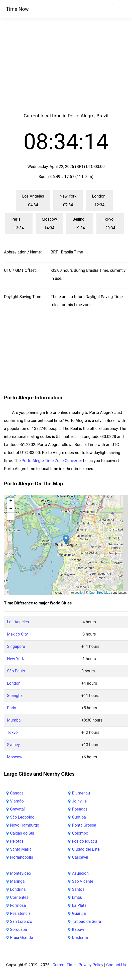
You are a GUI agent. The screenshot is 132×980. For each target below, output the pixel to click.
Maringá (17, 881)
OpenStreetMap (100, 593)
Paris (12, 708)
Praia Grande (22, 938)
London (14, 683)
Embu (77, 897)
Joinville (80, 801)
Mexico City (17, 634)
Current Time (64, 965)
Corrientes (19, 897)
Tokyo (12, 732)
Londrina (18, 889)
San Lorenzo (21, 921)
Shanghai (15, 696)
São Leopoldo (22, 817)
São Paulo (16, 671)
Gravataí (17, 809)
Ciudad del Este (86, 849)
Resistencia (20, 913)
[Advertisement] (66, 73)
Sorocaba (19, 929)
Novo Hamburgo (25, 825)
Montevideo (21, 873)
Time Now (17, 9)
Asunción (81, 873)
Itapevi (78, 929)
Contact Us (116, 965)
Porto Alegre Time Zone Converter (52, 461)
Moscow (15, 757)
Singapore (16, 646)
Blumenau (81, 793)
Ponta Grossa (84, 825)
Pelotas (17, 841)
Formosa (18, 905)
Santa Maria (21, 849)
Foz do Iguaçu (85, 841)
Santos (78, 889)
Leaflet (77, 593)
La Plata (79, 905)
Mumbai (14, 720)
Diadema (80, 938)
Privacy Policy (91, 965)
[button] (66, 540)
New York (16, 659)
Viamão (17, 801)
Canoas (17, 793)
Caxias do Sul (22, 833)
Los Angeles (18, 622)
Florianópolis (22, 857)
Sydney (13, 745)
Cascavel (80, 857)
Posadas (80, 809)
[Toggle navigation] (119, 9)
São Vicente (83, 881)
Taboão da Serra (87, 921)
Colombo (80, 833)
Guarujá (79, 913)
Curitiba (79, 817)
